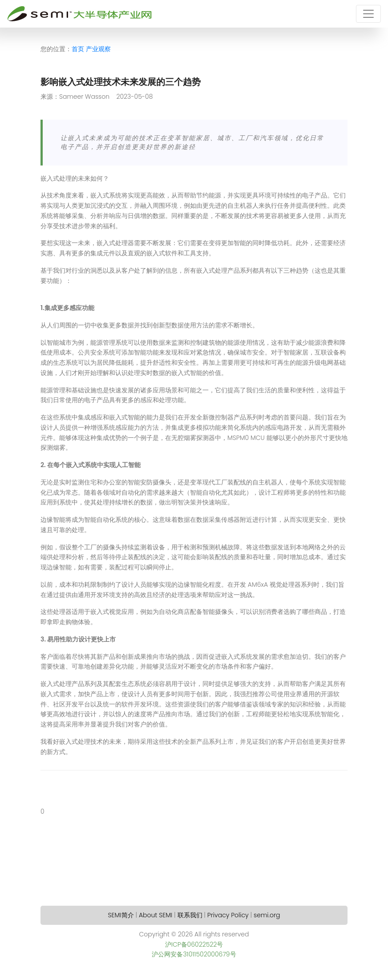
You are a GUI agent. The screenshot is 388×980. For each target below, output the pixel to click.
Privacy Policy (228, 915)
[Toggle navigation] (368, 14)
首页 (78, 49)
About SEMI (156, 915)
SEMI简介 (121, 915)
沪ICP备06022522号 (194, 944)
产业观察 (98, 49)
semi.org (267, 915)
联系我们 (190, 915)
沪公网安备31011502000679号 (194, 954)
